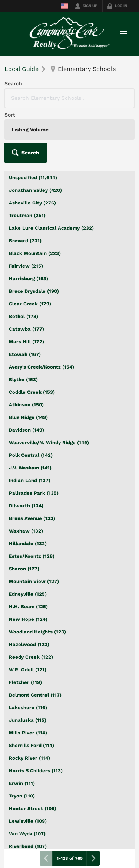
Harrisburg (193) (29, 279)
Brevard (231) (25, 241)
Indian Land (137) (30, 480)
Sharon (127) (24, 569)
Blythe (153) (23, 379)
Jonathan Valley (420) (35, 190)
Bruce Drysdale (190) (34, 291)
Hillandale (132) (28, 543)
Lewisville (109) (28, 821)
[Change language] (64, 6)
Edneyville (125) (28, 594)
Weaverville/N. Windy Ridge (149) (49, 443)
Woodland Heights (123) (37, 632)
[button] (26, 153)
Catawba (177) (27, 329)
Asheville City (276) (32, 203)
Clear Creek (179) (30, 304)
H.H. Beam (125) (28, 607)
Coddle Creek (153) (32, 392)
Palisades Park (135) (34, 493)
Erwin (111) (22, 783)
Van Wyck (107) (27, 834)
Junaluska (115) (28, 720)
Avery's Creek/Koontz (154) (42, 367)
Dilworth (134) (26, 506)
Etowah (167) (25, 354)
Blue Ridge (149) (28, 417)
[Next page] (93, 858)
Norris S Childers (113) (36, 771)
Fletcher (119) (25, 682)
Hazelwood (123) (29, 644)
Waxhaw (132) (26, 531)
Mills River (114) (28, 733)
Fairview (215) (26, 266)
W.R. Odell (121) (28, 670)
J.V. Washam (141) (30, 468)
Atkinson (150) (26, 405)
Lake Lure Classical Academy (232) (51, 228)
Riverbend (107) (28, 846)
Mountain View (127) (34, 581)
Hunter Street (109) (33, 808)
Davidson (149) (27, 430)
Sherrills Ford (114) (32, 745)
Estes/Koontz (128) (32, 556)
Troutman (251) (27, 215)
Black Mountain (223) (35, 253)
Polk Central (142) (31, 455)
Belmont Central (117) (35, 695)
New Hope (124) (28, 619)
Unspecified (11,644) (33, 178)
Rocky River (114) (29, 758)
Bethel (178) (24, 316)
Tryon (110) (22, 796)
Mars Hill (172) (27, 342)
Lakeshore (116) (28, 707)
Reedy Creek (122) (31, 657)
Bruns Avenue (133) (32, 518)
